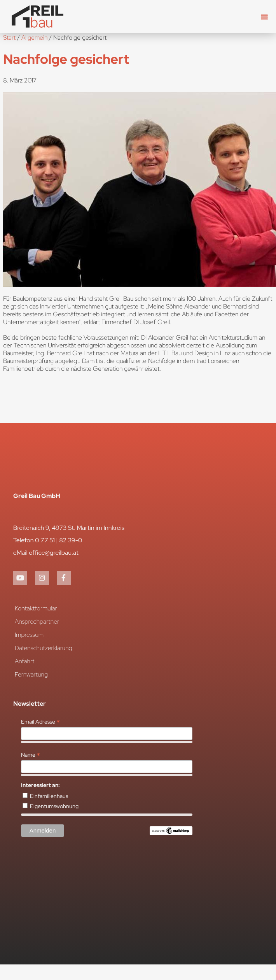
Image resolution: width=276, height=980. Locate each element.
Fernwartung (31, 674)
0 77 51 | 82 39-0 (59, 540)
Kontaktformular (36, 608)
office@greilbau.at (54, 553)
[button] (264, 17)
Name (31, 755)
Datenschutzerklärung (44, 648)
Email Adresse (40, 722)
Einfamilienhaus (49, 796)
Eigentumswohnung (54, 806)
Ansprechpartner (37, 621)
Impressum (29, 635)
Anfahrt (25, 661)
